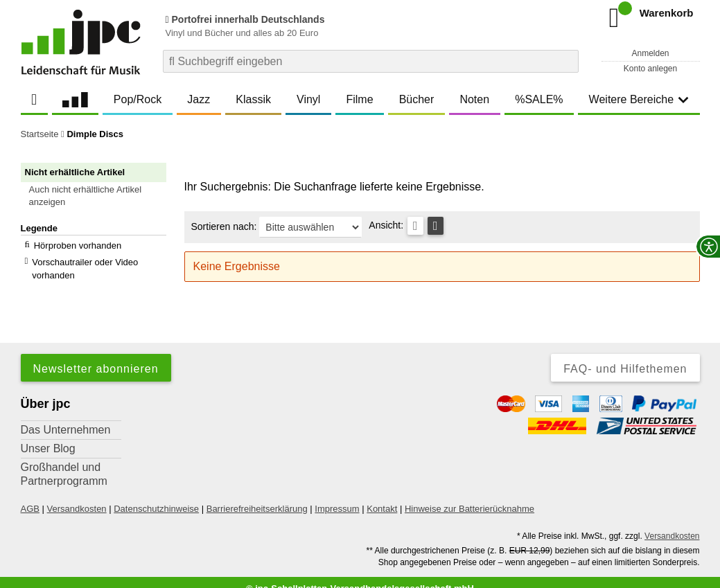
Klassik (253, 99)
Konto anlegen (650, 69)
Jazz (199, 99)
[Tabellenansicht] (415, 226)
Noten (474, 99)
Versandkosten (77, 496)
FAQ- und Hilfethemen (625, 356)
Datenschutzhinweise (156, 496)
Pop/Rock (138, 99)
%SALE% (539, 99)
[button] (100, 196)
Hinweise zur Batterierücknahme (469, 496)
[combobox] (371, 61)
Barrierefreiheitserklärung (257, 496)
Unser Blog (48, 436)
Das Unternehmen (66, 417)
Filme (359, 99)
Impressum (337, 496)
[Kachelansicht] (436, 226)
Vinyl (308, 99)
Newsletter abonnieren (96, 356)
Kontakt (382, 496)
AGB (30, 496)
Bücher (417, 99)
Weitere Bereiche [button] (639, 99)
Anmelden (650, 53)
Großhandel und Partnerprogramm (64, 462)
